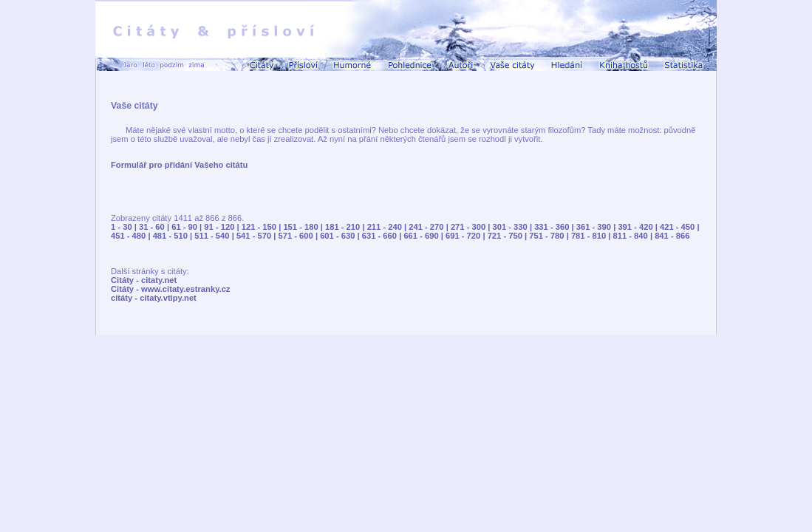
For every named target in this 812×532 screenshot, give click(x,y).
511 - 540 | (215, 236)
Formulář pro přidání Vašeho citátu (179, 165)
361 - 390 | (597, 227)
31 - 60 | (155, 227)
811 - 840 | (634, 236)
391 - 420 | (639, 227)
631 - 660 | (383, 236)
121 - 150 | (263, 227)
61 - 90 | (188, 227)
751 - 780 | (550, 236)
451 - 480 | (132, 236)
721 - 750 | (509, 236)
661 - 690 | (424, 236)
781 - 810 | (592, 236)
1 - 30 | (125, 227)
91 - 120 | (222, 227)
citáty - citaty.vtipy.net (154, 298)
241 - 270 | (430, 227)
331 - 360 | (555, 227)
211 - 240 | (388, 227)
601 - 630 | (341, 236)
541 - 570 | (257, 236)
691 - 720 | (467, 236)
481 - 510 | (174, 236)
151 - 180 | (304, 227)
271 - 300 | (472, 227)
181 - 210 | (346, 227)
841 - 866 (672, 236)
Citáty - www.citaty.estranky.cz (170, 289)
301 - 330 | (514, 227)
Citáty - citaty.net (144, 280)
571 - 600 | (300, 236)
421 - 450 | (680, 227)
